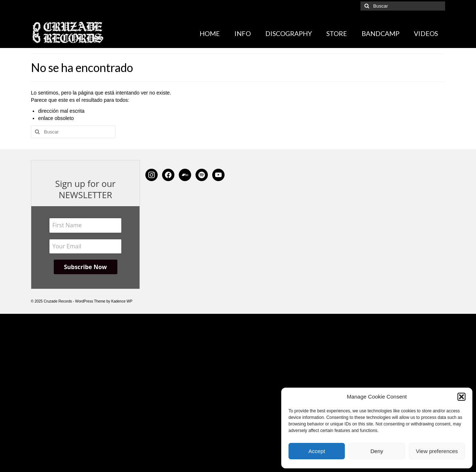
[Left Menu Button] (4, 317)
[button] (461, 397)
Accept (317, 451)
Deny (377, 451)
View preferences (437, 451)
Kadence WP (122, 301)
